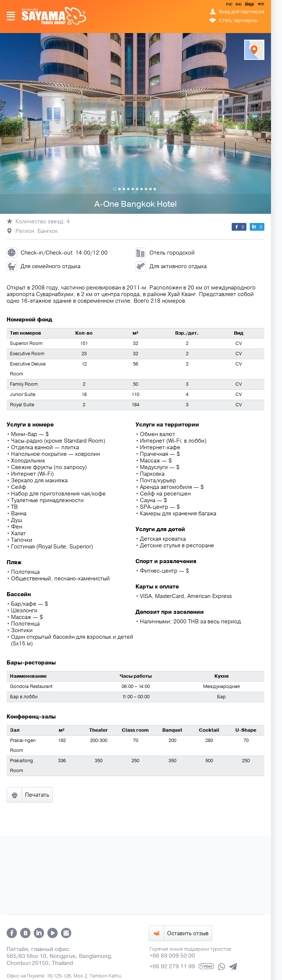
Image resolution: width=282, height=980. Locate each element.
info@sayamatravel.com (175, 824)
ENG (238, 6)
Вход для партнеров (242, 12)
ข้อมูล (249, 6)
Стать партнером (238, 21)
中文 (261, 6)
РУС (230, 6)
